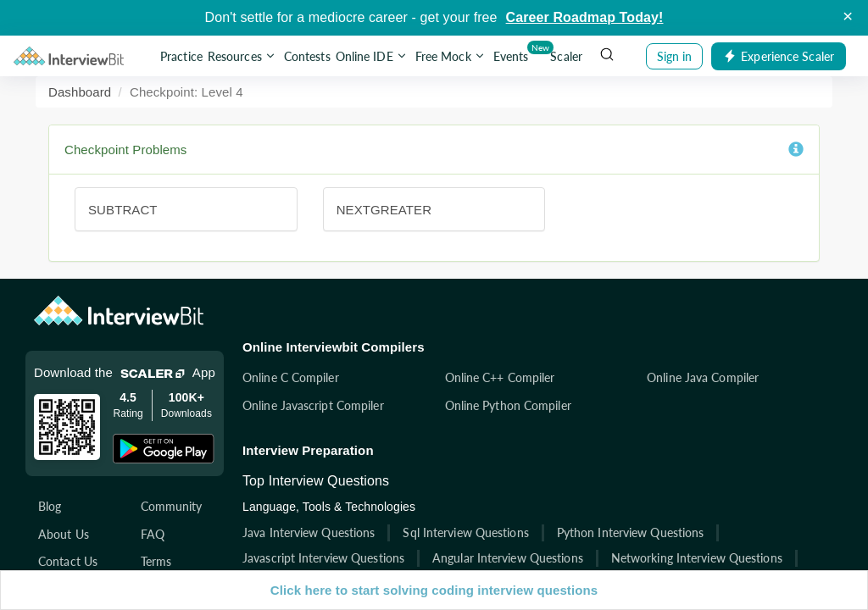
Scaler (566, 56)
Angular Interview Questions (508, 558)
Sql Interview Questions (465, 532)
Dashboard (80, 92)
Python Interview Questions (631, 532)
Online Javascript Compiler (313, 405)
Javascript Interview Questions (323, 558)
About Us (64, 534)
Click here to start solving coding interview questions (434, 590)
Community (172, 506)
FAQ (153, 534)
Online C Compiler (291, 377)
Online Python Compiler (508, 405)
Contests (307, 56)
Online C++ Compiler (500, 377)
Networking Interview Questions (697, 558)
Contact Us (68, 561)
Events (512, 53)
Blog (50, 506)
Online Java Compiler (703, 377)
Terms (156, 561)
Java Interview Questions (309, 532)
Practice (181, 56)
